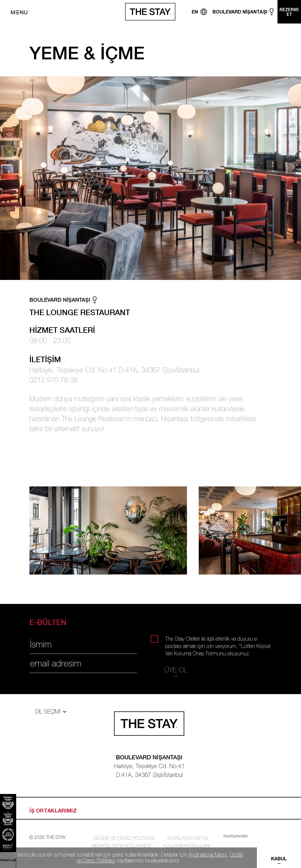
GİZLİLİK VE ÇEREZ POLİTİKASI (124, 838)
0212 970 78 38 (53, 380)
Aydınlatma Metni (208, 855)
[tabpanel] (114, 530)
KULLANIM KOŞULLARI (187, 846)
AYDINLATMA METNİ (187, 838)
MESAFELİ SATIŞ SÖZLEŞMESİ (121, 846)
